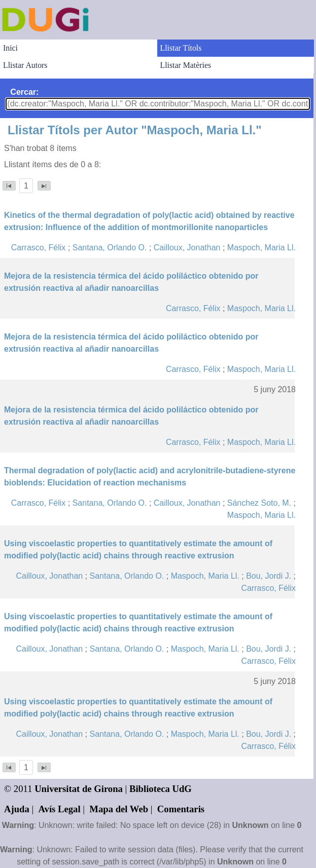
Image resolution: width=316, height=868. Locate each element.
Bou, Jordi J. (269, 576)
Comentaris (181, 809)
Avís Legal (60, 809)
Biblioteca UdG (161, 789)
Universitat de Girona (79, 789)
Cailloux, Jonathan (187, 248)
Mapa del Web (119, 809)
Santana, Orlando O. (110, 248)
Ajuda (17, 809)
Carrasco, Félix (39, 248)
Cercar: (24, 92)
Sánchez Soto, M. (259, 503)
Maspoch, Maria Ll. (261, 248)
